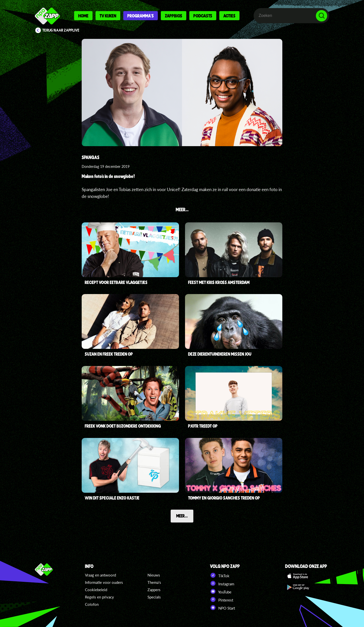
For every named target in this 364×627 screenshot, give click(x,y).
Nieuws (154, 575)
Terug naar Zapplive (61, 30)
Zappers (154, 590)
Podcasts (203, 16)
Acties (229, 16)
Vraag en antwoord (100, 575)
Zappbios (174, 16)
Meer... (182, 516)
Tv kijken (108, 16)
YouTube (221, 591)
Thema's (154, 582)
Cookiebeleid (96, 590)
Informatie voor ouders (104, 582)
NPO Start (222, 608)
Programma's (141, 16)
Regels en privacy (99, 597)
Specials (154, 597)
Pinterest (222, 599)
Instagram (222, 583)
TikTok (220, 575)
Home (83, 16)
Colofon (92, 604)
